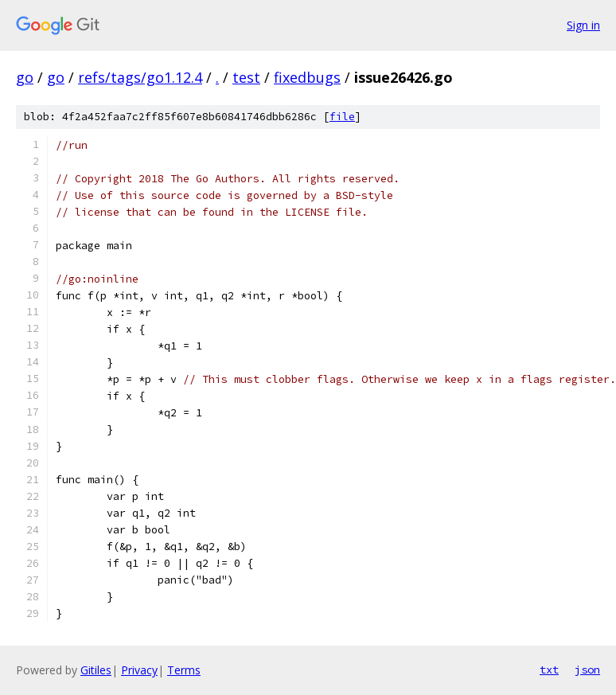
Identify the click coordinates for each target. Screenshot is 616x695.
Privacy (139, 670)
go (25, 77)
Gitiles (96, 670)
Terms (184, 670)
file (342, 117)
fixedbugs (307, 77)
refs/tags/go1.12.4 (140, 77)
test (246, 77)
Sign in (583, 25)
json (587, 670)
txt (549, 670)
